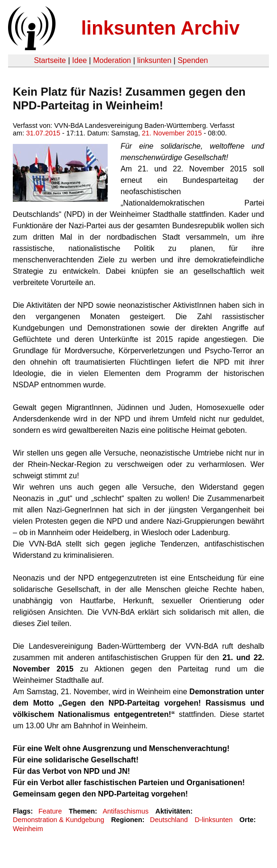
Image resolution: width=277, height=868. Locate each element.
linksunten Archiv (160, 28)
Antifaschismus (125, 811)
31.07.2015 (43, 133)
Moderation (112, 60)
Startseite (50, 60)
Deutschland (169, 820)
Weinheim (28, 829)
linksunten (154, 60)
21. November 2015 (172, 133)
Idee (79, 60)
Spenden (193, 60)
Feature (50, 811)
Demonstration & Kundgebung (59, 820)
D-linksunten (213, 820)
